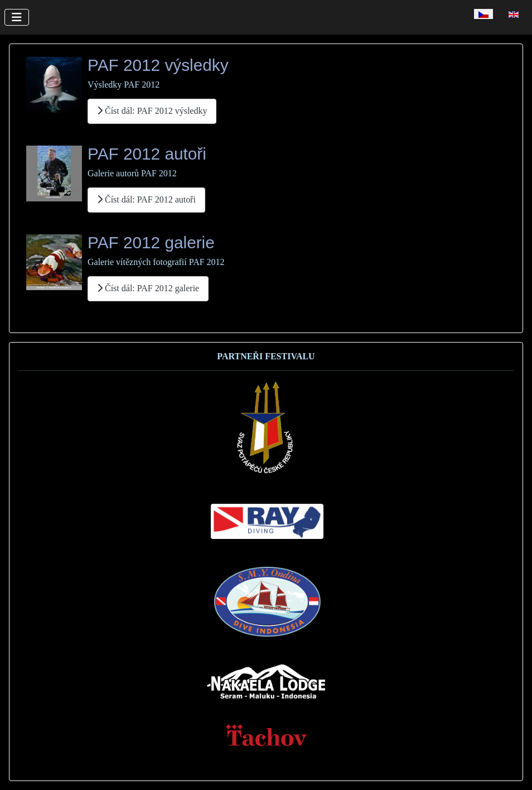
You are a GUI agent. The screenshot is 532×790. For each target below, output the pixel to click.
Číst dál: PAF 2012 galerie (148, 288)
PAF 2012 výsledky (158, 65)
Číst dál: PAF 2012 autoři (146, 199)
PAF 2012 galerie (151, 242)
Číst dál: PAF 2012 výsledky (152, 111)
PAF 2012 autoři (147, 154)
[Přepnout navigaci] (17, 17)
